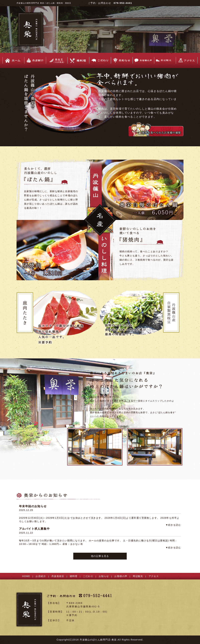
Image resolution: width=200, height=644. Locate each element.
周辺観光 (138, 576)
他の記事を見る (100, 556)
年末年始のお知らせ (33, 506)
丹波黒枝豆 (58, 576)
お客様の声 (121, 576)
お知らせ (104, 576)
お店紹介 (41, 576)
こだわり (88, 576)
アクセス (154, 576)
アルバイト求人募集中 (34, 529)
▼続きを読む (173, 525)
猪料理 (74, 576)
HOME (26, 576)
